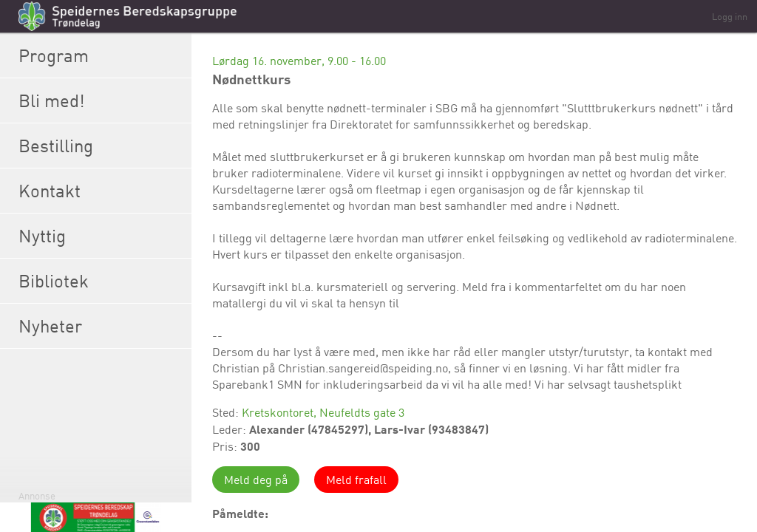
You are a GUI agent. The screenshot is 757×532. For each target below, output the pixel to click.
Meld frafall (356, 480)
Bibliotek (101, 281)
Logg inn (730, 16)
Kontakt (101, 191)
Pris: (226, 446)
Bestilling (101, 146)
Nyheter (101, 326)
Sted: (227, 412)
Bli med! (101, 100)
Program (101, 55)
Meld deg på (256, 480)
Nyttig (101, 236)
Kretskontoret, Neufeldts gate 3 (323, 412)
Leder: (231, 429)
